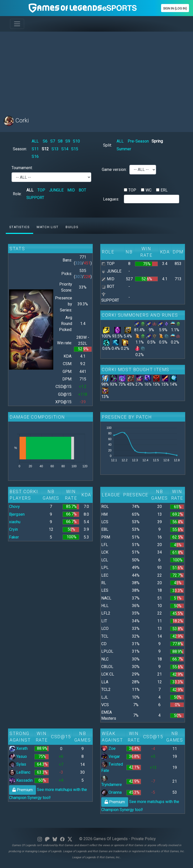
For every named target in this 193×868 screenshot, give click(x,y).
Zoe (108, 748)
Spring (157, 141)
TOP (41, 190)
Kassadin (21, 780)
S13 (55, 149)
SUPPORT (35, 198)
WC (149, 190)
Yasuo (18, 756)
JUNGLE (56, 190)
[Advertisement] (96, 71)
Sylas (18, 764)
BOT (82, 190)
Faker (14, 537)
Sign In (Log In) (175, 8)
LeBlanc (20, 772)
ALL (35, 141)
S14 (65, 149)
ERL (164, 190)
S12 (45, 149)
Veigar (111, 756)
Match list (47, 227)
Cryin (13, 529)
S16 (35, 156)
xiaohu (15, 522)
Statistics (19, 227)
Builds (72, 227)
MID (71, 190)
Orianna (111, 792)
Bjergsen (17, 514)
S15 (75, 149)
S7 (53, 141)
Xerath (18, 748)
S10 (76, 141)
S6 (45, 141)
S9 (68, 141)
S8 (60, 141)
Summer (124, 149)
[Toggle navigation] (17, 24)
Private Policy (143, 839)
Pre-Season (138, 141)
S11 (35, 149)
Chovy (14, 507)
